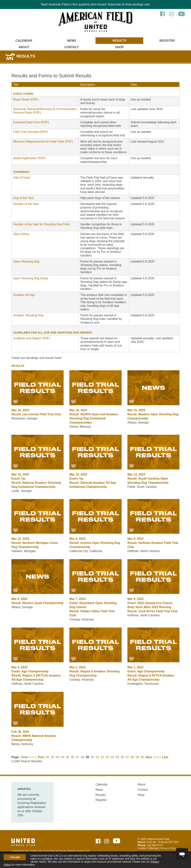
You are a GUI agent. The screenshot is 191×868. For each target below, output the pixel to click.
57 (127, 757)
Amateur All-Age (24, 295)
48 (82, 757)
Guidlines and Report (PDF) (31, 338)
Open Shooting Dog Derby (31, 278)
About (24, 47)
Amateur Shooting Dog (28, 315)
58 (132, 757)
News (72, 41)
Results (119, 41)
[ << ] (33, 757)
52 (102, 757)
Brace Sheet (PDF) (26, 99)
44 (62, 757)
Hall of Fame (22, 178)
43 (58, 757)
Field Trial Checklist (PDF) (30, 132)
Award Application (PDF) (29, 158)
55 (117, 757)
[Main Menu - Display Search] (167, 45)
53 (107, 757)
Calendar (24, 41)
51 (97, 757)
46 (73, 757)
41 (48, 757)
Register (167, 41)
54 (112, 757)
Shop (119, 47)
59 (137, 757)
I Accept (15, 857)
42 (53, 757)
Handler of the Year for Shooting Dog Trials (41, 224)
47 (78, 757)
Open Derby (21, 234)
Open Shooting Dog (26, 261)
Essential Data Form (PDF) (31, 122)
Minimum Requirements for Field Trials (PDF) (43, 142)
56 (122, 757)
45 (68, 757)
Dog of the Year (23, 198)
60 (142, 757)
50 (93, 757)
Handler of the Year (26, 204)
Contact (72, 47)
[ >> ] (157, 757)
